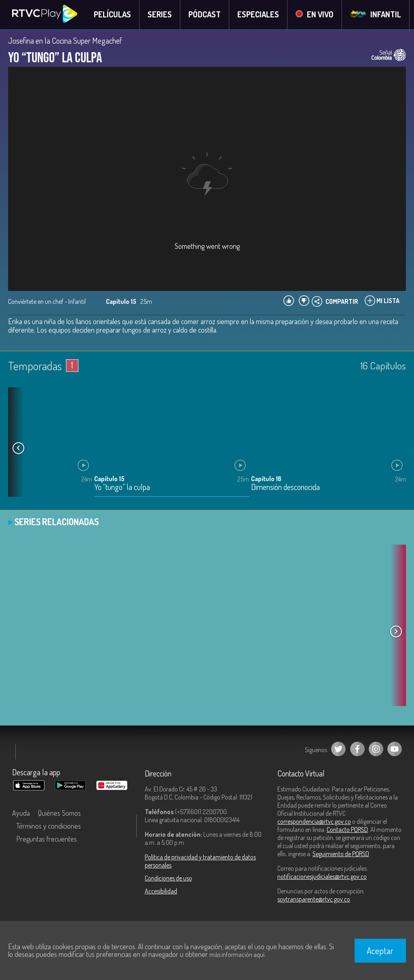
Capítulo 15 (109, 479)
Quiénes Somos (59, 814)
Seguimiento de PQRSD (341, 855)
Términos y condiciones (49, 827)
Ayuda (21, 814)
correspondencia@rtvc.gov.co (314, 822)
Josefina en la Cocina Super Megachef (65, 41)
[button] (18, 449)
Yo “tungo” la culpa (122, 488)
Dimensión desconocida (285, 488)
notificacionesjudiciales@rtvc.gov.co (322, 877)
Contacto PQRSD (347, 830)
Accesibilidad (161, 892)
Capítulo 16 (266, 479)
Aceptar (380, 950)
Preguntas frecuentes (46, 840)
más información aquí (237, 955)
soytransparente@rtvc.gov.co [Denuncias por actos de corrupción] (314, 900)
